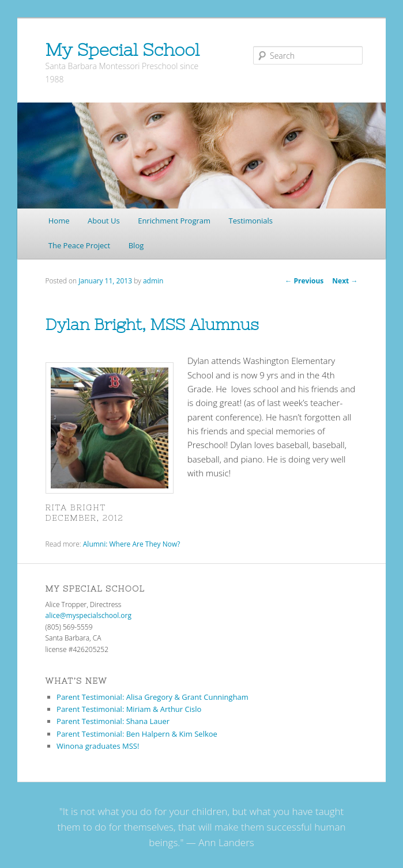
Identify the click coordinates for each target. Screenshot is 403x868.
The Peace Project (79, 245)
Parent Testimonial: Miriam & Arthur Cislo (129, 709)
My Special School (123, 50)
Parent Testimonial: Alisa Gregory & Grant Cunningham (152, 697)
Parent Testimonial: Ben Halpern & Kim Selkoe (137, 734)
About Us (104, 221)
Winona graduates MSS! (98, 746)
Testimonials (251, 221)
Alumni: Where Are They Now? (132, 544)
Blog (136, 245)
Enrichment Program (174, 221)
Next (345, 281)
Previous (304, 281)
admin (153, 281)
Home (59, 221)
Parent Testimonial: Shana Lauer (113, 721)
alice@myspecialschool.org (88, 615)
